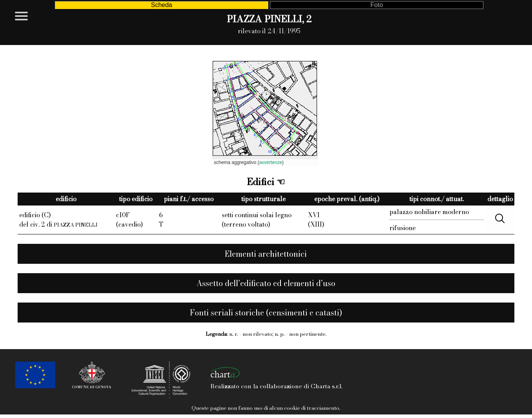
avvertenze (271, 162)
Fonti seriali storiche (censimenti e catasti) (266, 313)
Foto (377, 5)
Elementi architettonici (266, 254)
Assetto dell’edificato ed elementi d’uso (266, 283)
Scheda (161, 5)
